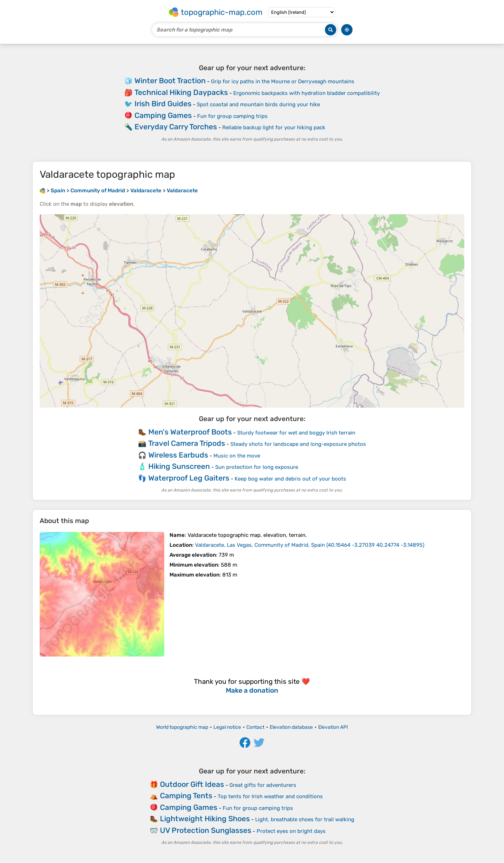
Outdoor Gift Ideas (192, 784)
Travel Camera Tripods (187, 443)
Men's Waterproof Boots (190, 432)
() (310, 545)
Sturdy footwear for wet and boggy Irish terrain (296, 433)
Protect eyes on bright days (291, 831)
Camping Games (163, 115)
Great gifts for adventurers (263, 785)
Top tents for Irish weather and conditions (270, 796)
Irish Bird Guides (163, 104)
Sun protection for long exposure (257, 467)
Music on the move (237, 456)
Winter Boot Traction (170, 81)
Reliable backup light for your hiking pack (274, 127)
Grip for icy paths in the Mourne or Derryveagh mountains (283, 81)
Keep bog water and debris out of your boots (290, 479)
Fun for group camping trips (232, 116)
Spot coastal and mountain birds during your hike (258, 104)
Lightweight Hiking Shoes (205, 819)
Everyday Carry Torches (176, 127)
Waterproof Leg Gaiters (189, 478)
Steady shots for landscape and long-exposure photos (298, 444)
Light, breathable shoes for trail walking (305, 819)
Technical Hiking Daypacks (181, 92)
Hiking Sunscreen (179, 466)
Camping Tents (186, 796)
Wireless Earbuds (178, 455)
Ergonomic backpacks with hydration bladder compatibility (307, 93)
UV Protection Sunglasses (206, 830)
